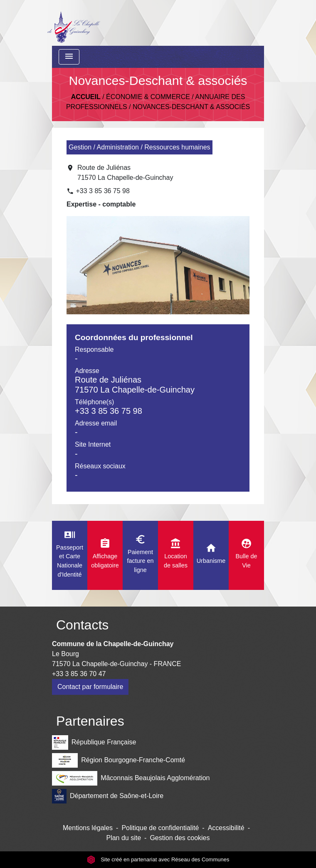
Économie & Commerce (148, 97)
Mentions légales (88, 828)
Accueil (86, 97)
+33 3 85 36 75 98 (102, 191)
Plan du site (123, 838)
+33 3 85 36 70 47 (79, 674)
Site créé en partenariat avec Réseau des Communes (158, 859)
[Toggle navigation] (69, 57)
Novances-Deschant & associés (191, 107)
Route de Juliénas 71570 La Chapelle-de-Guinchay (125, 173)
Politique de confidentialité (160, 828)
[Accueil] (73, 23)
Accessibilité (226, 828)
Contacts (82, 625)
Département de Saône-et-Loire (108, 796)
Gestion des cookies (180, 838)
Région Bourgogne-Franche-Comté (118, 760)
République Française (94, 742)
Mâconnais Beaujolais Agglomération (131, 778)
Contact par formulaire (90, 687)
